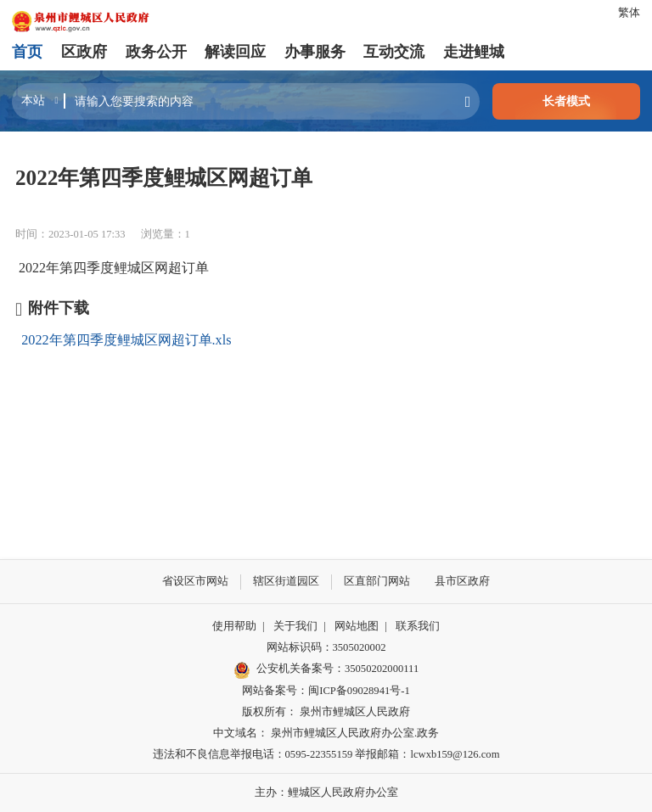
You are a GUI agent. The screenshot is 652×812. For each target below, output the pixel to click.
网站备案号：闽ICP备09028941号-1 (326, 691)
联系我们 (418, 626)
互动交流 (394, 52)
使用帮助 (234, 626)
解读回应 (235, 52)
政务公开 (156, 52)
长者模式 (566, 101)
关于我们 (295, 626)
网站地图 (357, 626)
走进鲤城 (474, 52)
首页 (27, 52)
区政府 (84, 52)
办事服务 (315, 52)
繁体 (629, 13)
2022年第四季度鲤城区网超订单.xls (126, 340)
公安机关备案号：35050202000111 (326, 670)
